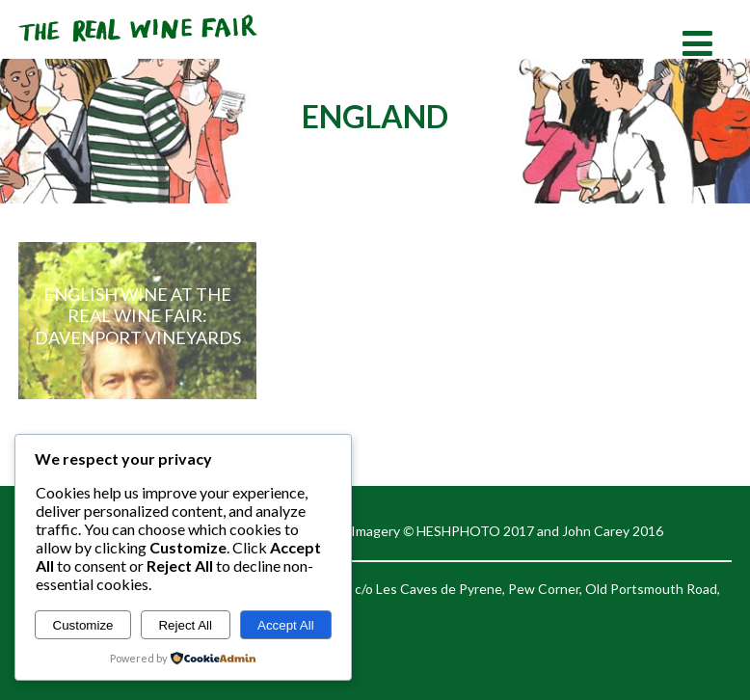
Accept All (286, 625)
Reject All (185, 625)
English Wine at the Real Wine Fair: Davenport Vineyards (138, 316)
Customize (83, 625)
